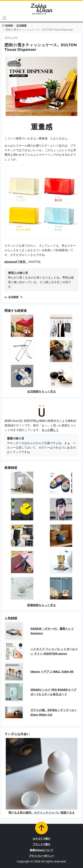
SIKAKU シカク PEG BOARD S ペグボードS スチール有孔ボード (53, 692)
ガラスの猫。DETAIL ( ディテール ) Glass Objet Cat (53, 712)
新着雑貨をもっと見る (41, 605)
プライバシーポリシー (41, 856)
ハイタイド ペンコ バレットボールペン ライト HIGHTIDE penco (54, 651)
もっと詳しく (50, 430)
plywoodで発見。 (16, 262)
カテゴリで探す (41, 839)
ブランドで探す (41, 844)
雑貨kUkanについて (41, 850)
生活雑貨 (21, 25)
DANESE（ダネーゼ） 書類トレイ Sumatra (52, 631)
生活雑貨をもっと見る (41, 391)
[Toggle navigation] (4, 18)
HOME (7, 25)
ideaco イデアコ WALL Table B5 (52, 672)
